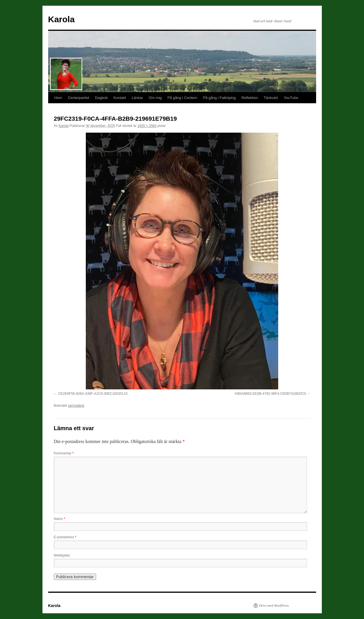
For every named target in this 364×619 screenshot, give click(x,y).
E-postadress (65, 537)
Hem (58, 98)
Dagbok (101, 98)
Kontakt (120, 98)
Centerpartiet (79, 98)
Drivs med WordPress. (274, 606)
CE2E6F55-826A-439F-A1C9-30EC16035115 (93, 394)
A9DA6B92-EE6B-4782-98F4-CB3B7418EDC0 (270, 394)
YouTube (291, 98)
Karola (61, 19)
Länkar (137, 98)
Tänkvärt (271, 98)
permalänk (76, 406)
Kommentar (64, 453)
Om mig (155, 98)
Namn (60, 519)
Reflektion (250, 98)
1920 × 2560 (147, 126)
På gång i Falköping (219, 98)
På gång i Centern (182, 98)
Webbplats (62, 555)
